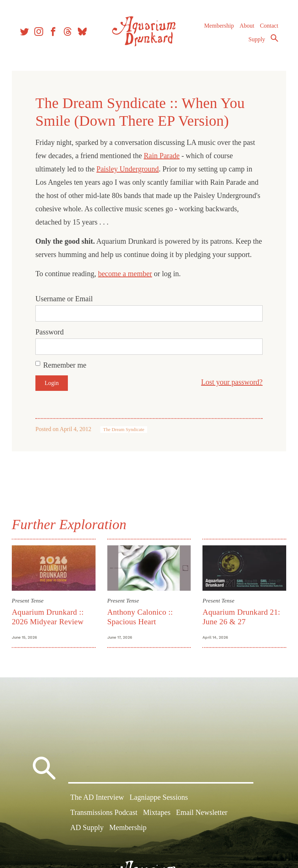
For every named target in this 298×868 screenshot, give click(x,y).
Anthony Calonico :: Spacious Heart (140, 617)
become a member (125, 274)
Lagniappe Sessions (159, 797)
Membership (219, 26)
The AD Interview (97, 797)
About (247, 26)
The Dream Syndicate (124, 430)
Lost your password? (232, 382)
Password (50, 332)
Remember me (65, 365)
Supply (257, 39)
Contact (269, 26)
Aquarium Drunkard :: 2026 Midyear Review (48, 617)
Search (274, 38)
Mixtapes (157, 812)
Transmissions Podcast (104, 812)
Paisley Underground (128, 169)
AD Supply (87, 827)
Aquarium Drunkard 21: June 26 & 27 (241, 617)
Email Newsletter (202, 812)
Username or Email (64, 299)
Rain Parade (162, 156)
